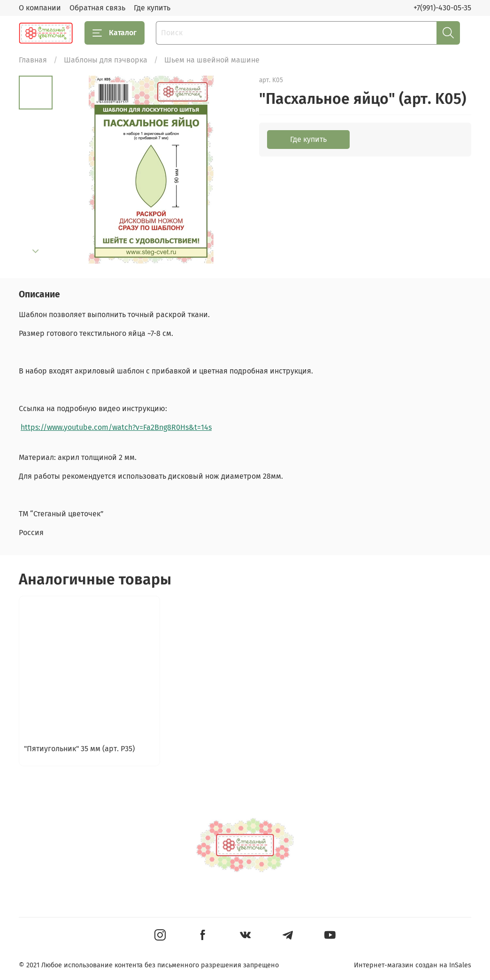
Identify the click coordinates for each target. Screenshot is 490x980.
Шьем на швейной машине (212, 60)
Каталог (115, 33)
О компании (40, 8)
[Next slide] (36, 251)
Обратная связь (97, 8)
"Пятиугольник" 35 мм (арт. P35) (79, 749)
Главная (33, 60)
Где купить (152, 8)
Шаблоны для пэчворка (106, 60)
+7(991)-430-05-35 (442, 8)
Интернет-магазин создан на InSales (413, 965)
